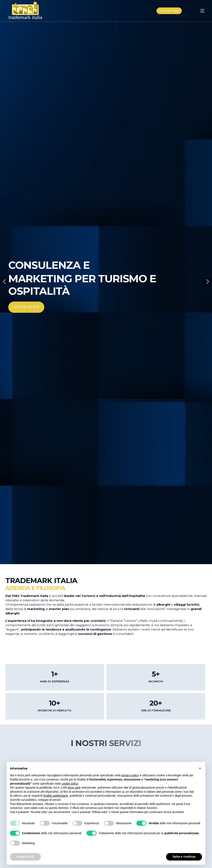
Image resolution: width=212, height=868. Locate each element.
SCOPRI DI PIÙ (26, 307)
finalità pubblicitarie (56, 796)
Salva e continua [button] (184, 857)
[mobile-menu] (198, 11)
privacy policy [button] (130, 775)
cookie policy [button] (70, 784)
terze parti (74, 788)
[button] (4, 282)
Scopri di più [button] (25, 857)
